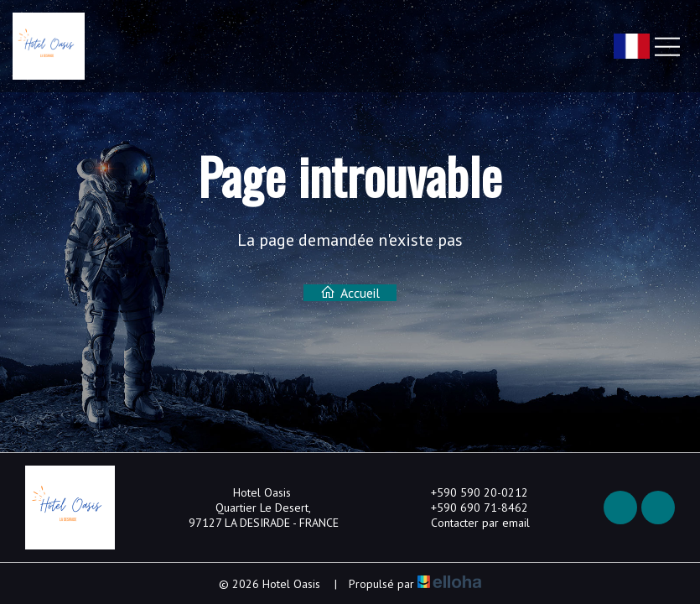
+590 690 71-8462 (470, 508)
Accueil (350, 293)
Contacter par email (471, 523)
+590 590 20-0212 (470, 492)
